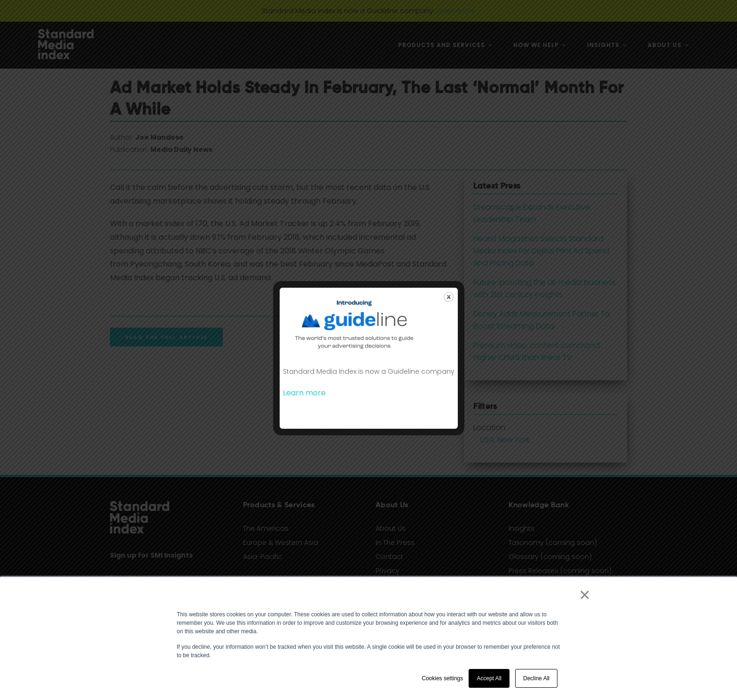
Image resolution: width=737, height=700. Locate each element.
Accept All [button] (489, 678)
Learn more (304, 393)
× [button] (584, 595)
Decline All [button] (536, 678)
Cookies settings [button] (442, 678)
